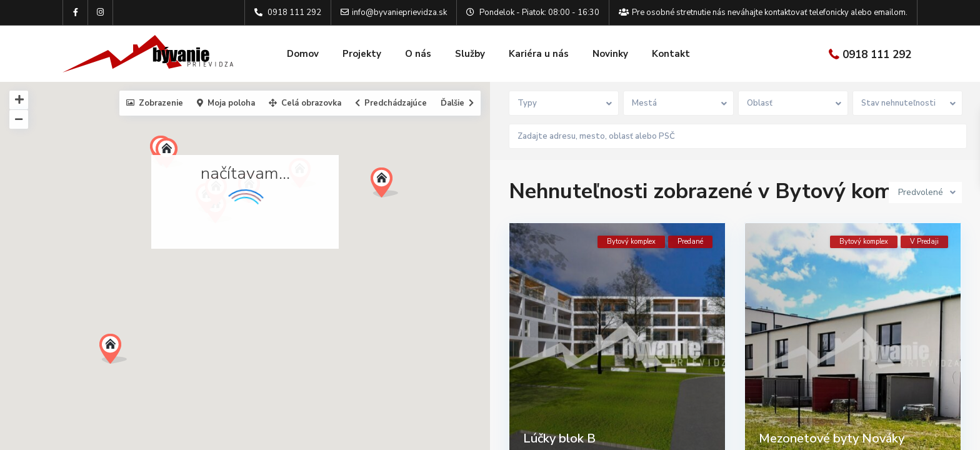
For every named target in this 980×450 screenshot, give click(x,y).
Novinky (610, 54)
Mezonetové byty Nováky (832, 435)
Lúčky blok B (559, 435)
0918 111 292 (877, 55)
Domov (303, 54)
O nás (418, 54)
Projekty (362, 54)
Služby (470, 54)
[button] (118, 352)
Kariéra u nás (539, 54)
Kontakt (671, 54)
